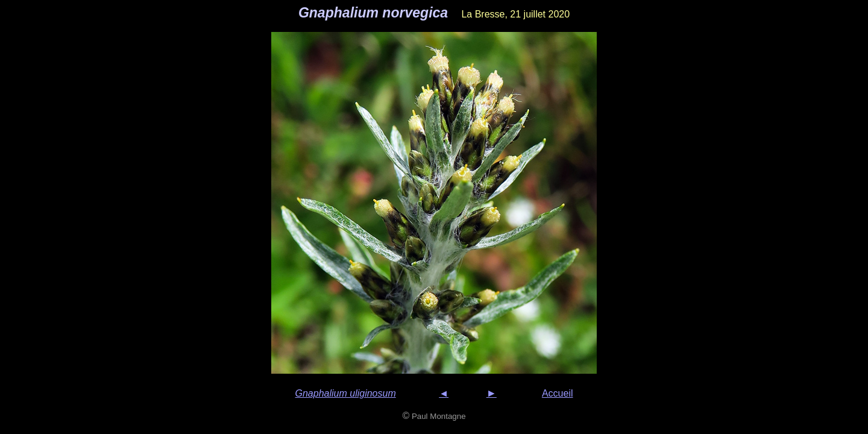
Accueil (558, 393)
